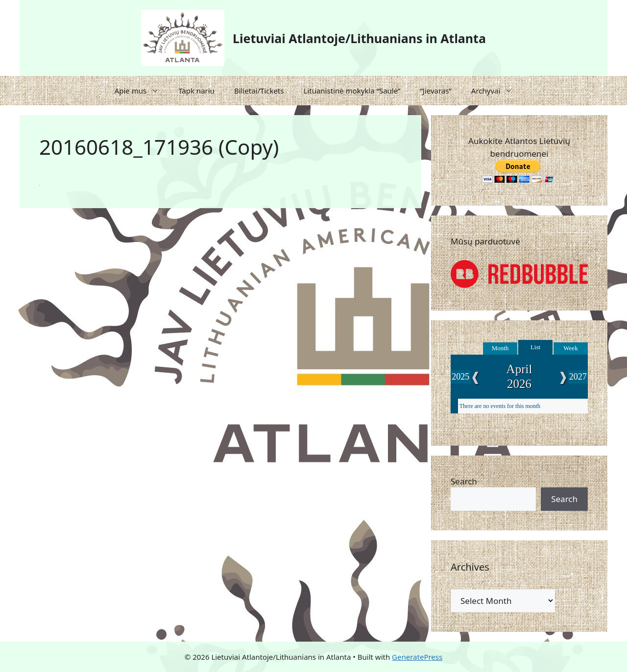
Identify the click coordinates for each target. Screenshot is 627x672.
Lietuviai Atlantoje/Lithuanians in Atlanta (359, 38)
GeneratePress (417, 657)
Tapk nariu (196, 91)
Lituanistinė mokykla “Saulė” (352, 91)
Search (464, 481)
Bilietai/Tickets (259, 91)
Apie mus (142, 91)
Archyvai (497, 91)
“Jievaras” (435, 91)
